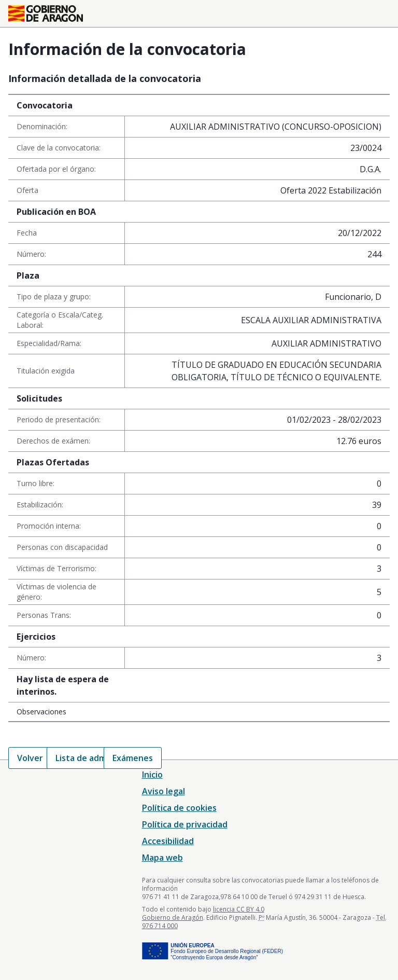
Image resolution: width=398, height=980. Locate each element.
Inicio (152, 775)
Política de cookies (179, 808)
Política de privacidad (185, 824)
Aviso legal (164, 791)
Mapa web (162, 858)
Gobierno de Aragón (173, 917)
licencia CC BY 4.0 (239, 909)
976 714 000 (160, 926)
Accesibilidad (168, 841)
